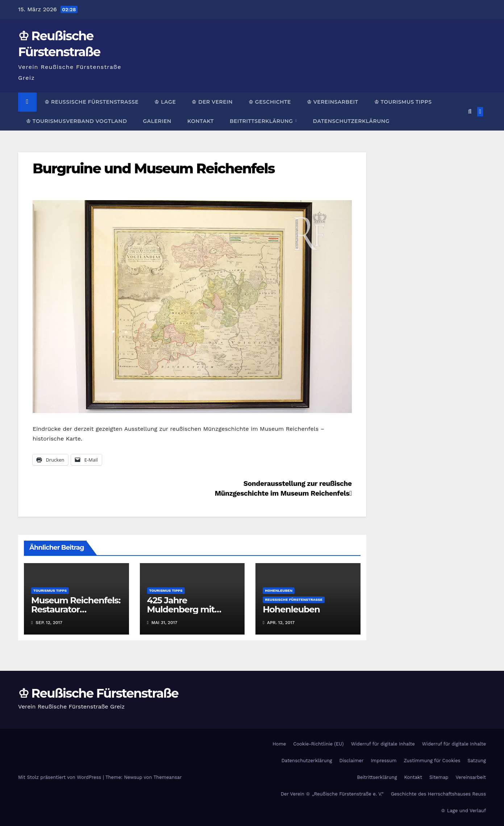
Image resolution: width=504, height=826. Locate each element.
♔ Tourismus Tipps (403, 102)
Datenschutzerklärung (351, 121)
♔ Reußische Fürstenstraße (91, 102)
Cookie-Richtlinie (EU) (318, 744)
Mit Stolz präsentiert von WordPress (61, 777)
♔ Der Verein (212, 102)
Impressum (384, 761)
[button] (470, 111)
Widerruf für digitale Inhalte (383, 744)
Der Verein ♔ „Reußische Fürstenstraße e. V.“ (332, 794)
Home (279, 744)
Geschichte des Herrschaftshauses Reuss (438, 794)
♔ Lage (165, 102)
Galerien (157, 121)
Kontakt (201, 121)
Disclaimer (351, 761)
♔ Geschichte (270, 102)
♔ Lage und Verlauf (463, 811)
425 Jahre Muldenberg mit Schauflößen (181, 609)
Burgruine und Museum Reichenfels (154, 168)
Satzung (477, 761)
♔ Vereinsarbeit (333, 102)
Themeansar (168, 777)
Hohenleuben (279, 590)
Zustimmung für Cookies (432, 761)
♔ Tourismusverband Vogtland (76, 121)
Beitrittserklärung (262, 121)
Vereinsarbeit (471, 777)
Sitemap (439, 777)
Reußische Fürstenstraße (294, 600)
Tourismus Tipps (50, 590)
